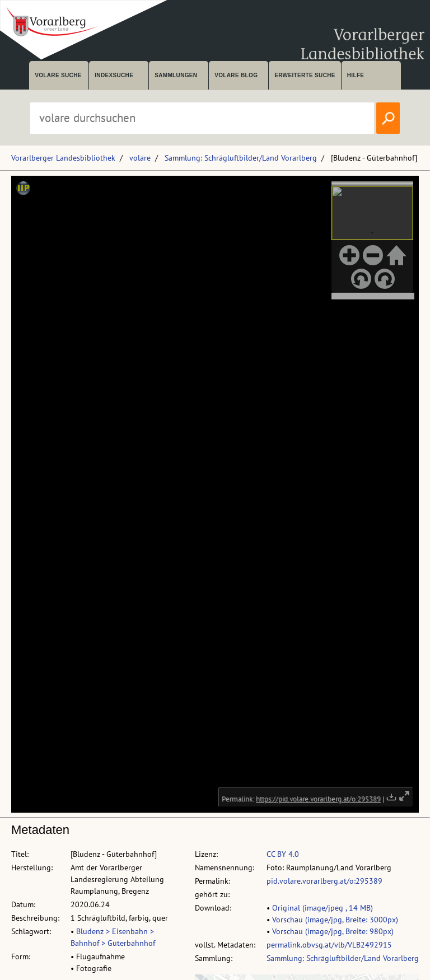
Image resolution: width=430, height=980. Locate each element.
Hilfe (356, 75)
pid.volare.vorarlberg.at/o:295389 (324, 881)
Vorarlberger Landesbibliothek (63, 158)
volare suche (58, 75)
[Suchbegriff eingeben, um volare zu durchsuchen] (202, 118)
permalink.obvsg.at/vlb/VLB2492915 (329, 945)
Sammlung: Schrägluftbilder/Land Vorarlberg (241, 158)
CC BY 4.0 (283, 854)
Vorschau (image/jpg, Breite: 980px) (333, 931)
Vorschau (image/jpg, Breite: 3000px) (335, 920)
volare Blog (236, 75)
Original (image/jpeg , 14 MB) (322, 908)
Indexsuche (114, 75)
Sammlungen (176, 75)
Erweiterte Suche (305, 75)
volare (140, 158)
